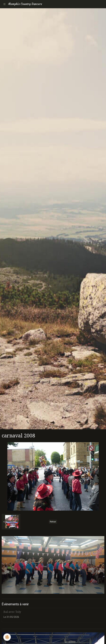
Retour (53, 522)
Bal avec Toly (12, 612)
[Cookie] (7, 637)
